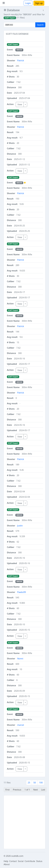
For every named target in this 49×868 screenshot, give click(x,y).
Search (40, 25)
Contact (13, 861)
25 (29, 783)
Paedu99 (22, 592)
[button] (43, 10)
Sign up (39, 3)
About (7, 864)
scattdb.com (17, 856)
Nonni (20, 659)
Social (21, 861)
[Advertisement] (24, 822)
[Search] (20, 25)
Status (39, 861)
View (20, 104)
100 (41, 783)
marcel (21, 725)
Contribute (30, 861)
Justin (20, 526)
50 (35, 783)
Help (6, 861)
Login (28, 3)
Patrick (21, 61)
